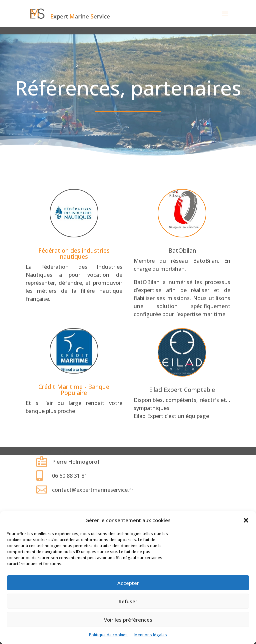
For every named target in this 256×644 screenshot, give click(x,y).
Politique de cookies (108, 635)
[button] (246, 520)
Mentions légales (151, 635)
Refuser (128, 601)
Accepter (128, 583)
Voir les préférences (128, 620)
